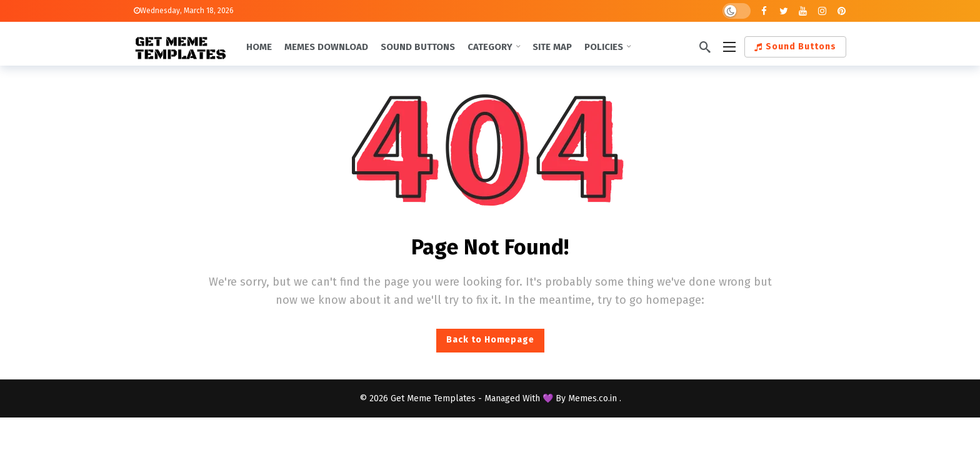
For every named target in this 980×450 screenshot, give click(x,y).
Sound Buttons (795, 47)
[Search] (705, 47)
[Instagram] (822, 11)
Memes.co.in (594, 398)
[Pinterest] (842, 11)
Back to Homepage (490, 340)
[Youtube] (803, 11)
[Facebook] (764, 11)
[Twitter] (783, 11)
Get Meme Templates (433, 398)
